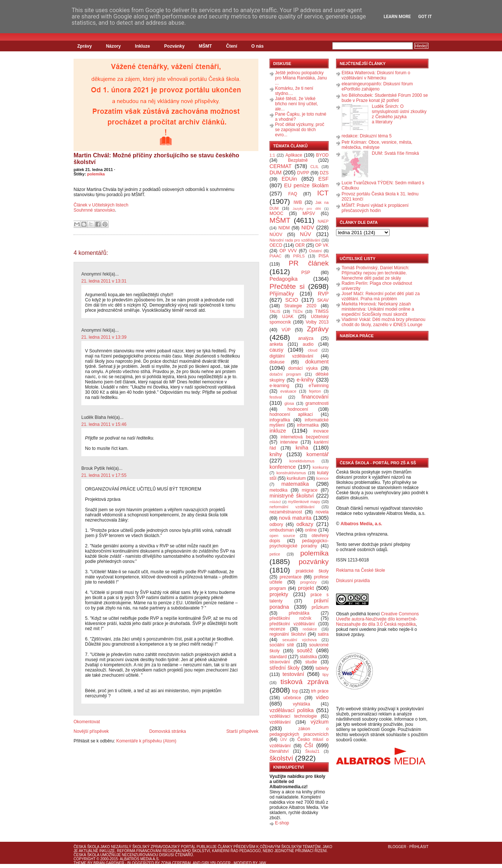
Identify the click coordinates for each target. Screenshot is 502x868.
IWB (298, 202)
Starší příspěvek (242, 731)
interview (289, 442)
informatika (308, 425)
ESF (323, 179)
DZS (324, 173)
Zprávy (84, 46)
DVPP (303, 173)
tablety (322, 668)
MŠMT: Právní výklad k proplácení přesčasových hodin (375, 208)
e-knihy (305, 380)
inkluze (278, 431)
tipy (325, 674)
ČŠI (309, 745)
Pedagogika (284, 279)
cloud (313, 350)
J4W (262, 863)
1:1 (272, 155)
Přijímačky (282, 294)
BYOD (322, 155)
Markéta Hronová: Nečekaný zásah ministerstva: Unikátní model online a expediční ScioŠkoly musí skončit (378, 309)
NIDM (284, 228)
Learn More (397, 17)
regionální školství (288, 634)
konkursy (321, 467)
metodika (279, 490)
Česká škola (86, 847)
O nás (257, 46)
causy (277, 350)
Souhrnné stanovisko (94, 210)
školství (281, 758)
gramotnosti (317, 403)
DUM (276, 172)
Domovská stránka (168, 731)
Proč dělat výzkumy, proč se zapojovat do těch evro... (300, 130)
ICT (323, 193)
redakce (310, 629)
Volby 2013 (317, 322)
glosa (289, 403)
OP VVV (288, 251)
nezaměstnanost (286, 512)
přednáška (299, 613)
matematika (295, 484)
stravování (280, 662)
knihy (276, 454)
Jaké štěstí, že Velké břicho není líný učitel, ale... (296, 104)
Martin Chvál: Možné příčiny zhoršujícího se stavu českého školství (156, 159)
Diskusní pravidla (353, 581)
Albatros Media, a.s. (361, 524)
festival (276, 397)
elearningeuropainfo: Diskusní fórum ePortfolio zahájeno (377, 86)
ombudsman (282, 530)
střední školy (285, 668)
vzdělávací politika (292, 710)
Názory (113, 46)
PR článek (309, 263)
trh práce (320, 691)
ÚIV (284, 739)
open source (282, 536)
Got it (425, 17)
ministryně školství (292, 496)
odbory (276, 524)
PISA (324, 256)
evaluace (288, 391)
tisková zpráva (305, 682)
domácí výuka (303, 368)
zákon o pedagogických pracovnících (299, 732)
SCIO (291, 300)
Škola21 (313, 751)
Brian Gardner (109, 863)
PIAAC (275, 256)
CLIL (314, 167)
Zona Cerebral (176, 863)
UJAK (288, 317)
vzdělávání (280, 722)
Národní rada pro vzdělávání (295, 240)
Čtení (231, 46)
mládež (275, 502)
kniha (302, 448)
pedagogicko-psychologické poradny (299, 543)
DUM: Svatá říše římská (395, 153)
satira (323, 634)
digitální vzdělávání (291, 356)
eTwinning (319, 386)
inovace (321, 431)
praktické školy (312, 571)
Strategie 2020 (300, 306)
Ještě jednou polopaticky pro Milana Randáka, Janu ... (301, 78)
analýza (306, 338)
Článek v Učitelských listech (101, 205)
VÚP (286, 330)
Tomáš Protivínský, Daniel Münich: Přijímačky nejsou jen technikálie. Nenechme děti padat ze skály (375, 273)
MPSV (309, 213)
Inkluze (143, 46)
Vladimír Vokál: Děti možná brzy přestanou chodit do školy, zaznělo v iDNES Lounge (384, 322)
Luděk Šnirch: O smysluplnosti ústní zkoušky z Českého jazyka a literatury (399, 114)
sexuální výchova (300, 640)
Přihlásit (419, 847)
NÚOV (276, 235)
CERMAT (281, 166)
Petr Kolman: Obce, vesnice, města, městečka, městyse (377, 145)
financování (315, 397)
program (278, 588)
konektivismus (302, 461)
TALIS (275, 311)
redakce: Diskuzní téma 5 (367, 136)
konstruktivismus (291, 473)
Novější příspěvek (91, 731)
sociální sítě (282, 645)
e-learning (279, 386)
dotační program (285, 374)
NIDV (308, 228)
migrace (310, 490)
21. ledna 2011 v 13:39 (104, 337)
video (322, 697)
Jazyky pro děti (307, 209)
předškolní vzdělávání (292, 624)
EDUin (289, 179)
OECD (276, 245)
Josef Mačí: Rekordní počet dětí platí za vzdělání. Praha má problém (381, 296)
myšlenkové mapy (304, 502)
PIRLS (299, 256)
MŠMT (205, 46)
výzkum (320, 722)
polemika (96, 174)
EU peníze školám (306, 185)
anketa (276, 344)
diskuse (277, 362)
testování (293, 674)
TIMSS (322, 311)
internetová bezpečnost (305, 437)
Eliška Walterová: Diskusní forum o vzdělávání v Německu (376, 75)
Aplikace (294, 155)
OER (300, 245)
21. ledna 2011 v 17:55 (104, 475)
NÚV (305, 234)
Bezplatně (298, 160)
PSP (306, 273)
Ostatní (316, 251)
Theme (80, 863)
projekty (279, 594)
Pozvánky (174, 46)
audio (308, 344)
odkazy (305, 524)
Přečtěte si (287, 286)
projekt (306, 588)
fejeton (315, 391)
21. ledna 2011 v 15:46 (104, 424)
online (311, 530)
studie (311, 662)
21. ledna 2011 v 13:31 (104, 281)
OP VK (322, 245)
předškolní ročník (290, 618)
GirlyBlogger (216, 863)
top (295, 691)
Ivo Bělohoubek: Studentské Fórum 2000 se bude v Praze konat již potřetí (385, 98)
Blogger (397, 847)
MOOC (276, 213)
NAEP (323, 221)
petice (275, 554)
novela (322, 512)
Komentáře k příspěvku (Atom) (146, 741)
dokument (317, 362)
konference (283, 467)
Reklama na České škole (361, 570)
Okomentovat (87, 722)
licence (322, 478)
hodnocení (298, 409)
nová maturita (295, 518)
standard (278, 657)
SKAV (323, 300)
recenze (277, 629)
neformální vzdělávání (292, 507)
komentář (318, 454)
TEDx (298, 311)
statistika (308, 657)
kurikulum (296, 478)
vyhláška (301, 704)
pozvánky (314, 562)
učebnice (292, 698)
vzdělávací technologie (293, 716)
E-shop (282, 823)
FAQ (293, 194)
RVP (323, 294)
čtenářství (279, 751)
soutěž (305, 650)
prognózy (308, 582)
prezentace (290, 577)
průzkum (320, 607)
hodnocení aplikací (291, 414)
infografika (280, 420)
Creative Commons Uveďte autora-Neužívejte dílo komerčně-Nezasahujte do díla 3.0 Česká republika (377, 619)
